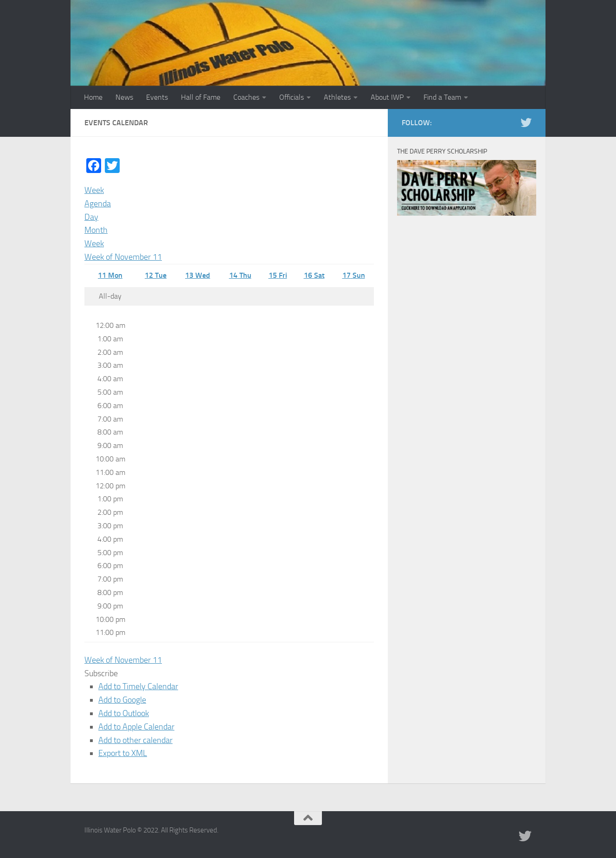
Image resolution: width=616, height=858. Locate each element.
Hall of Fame (201, 97)
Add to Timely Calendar (138, 686)
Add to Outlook (124, 713)
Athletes (337, 97)
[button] (101, 673)
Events (157, 97)
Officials (292, 97)
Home (93, 97)
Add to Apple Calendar (136, 727)
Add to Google (122, 700)
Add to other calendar (135, 740)
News (124, 97)
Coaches (246, 97)
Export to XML (123, 753)
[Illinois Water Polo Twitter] (526, 122)
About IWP (387, 97)
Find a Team (442, 97)
